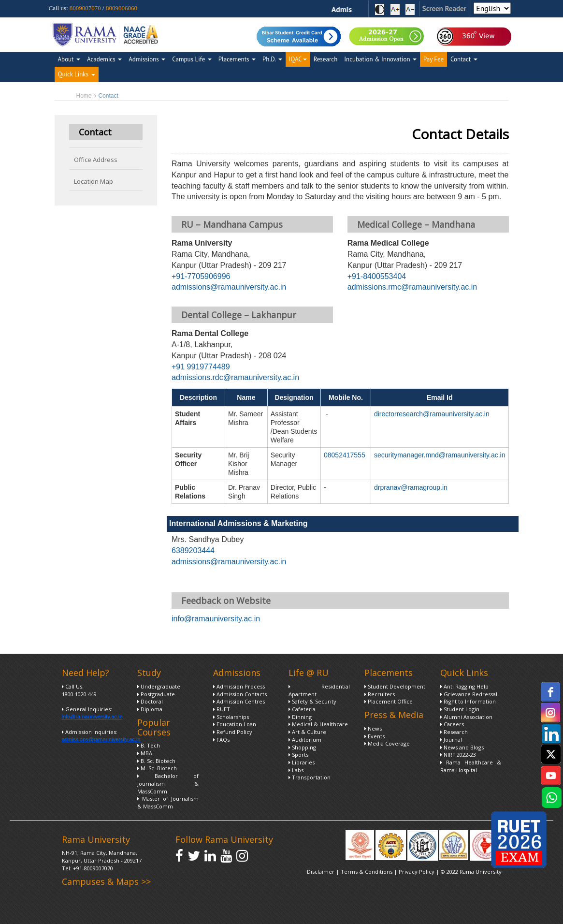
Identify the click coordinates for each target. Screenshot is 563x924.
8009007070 (85, 8)
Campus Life (192, 59)
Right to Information (468, 701)
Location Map (94, 181)
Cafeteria (302, 709)
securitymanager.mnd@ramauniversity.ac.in (440, 455)
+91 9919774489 (201, 367)
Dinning (300, 717)
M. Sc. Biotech (157, 768)
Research (326, 59)
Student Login (460, 709)
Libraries (302, 762)
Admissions (147, 59)
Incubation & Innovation (380, 59)
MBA (145, 753)
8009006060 (122, 8)
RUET (222, 709)
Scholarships (231, 717)
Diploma (150, 709)
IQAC (298, 59)
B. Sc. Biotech (156, 761)
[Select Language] (492, 8)
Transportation (310, 777)
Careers (452, 724)
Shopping (302, 747)
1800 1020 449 (79, 694)
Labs (296, 770)
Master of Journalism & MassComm (168, 802)
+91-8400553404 (377, 276)
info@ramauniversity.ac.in (216, 619)
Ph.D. (272, 59)
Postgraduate (156, 694)
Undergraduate (159, 686)
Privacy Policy (417, 872)
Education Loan (235, 724)
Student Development (395, 686)
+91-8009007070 (93, 868)
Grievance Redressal (469, 694)
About (69, 59)
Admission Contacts (240, 694)
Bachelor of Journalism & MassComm (168, 783)
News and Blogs (462, 747)
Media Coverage (387, 743)
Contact (464, 59)
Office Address (96, 160)
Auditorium (305, 740)
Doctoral (150, 701)
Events (375, 736)
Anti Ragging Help (464, 686)
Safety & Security (312, 701)
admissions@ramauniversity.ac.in (229, 287)
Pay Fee (433, 59)
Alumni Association (466, 717)
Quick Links (77, 74)
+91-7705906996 (201, 276)
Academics (104, 59)
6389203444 (193, 550)
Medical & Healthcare (318, 724)
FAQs (221, 740)
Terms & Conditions (367, 872)
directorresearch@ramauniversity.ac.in (432, 414)
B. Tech (149, 745)
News (373, 728)
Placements (237, 59)
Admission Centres (239, 701)
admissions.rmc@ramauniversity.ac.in (412, 287)
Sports (298, 755)
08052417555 (345, 455)
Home (84, 96)
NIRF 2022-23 (458, 755)
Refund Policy (233, 732)
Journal (451, 740)
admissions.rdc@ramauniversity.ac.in (235, 377)
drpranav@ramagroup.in (411, 487)
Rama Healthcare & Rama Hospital (471, 766)
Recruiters (380, 694)
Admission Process (239, 686)
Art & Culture (307, 732)
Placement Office (389, 701)
